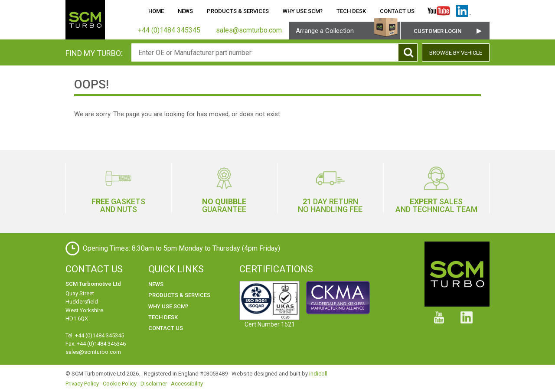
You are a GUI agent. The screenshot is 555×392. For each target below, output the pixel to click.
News (185, 11)
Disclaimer (154, 384)
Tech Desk (351, 11)
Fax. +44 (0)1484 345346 (96, 344)
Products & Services (238, 11)
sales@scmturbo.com (93, 352)
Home (156, 11)
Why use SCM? (303, 11)
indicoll (318, 374)
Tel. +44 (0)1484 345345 (95, 335)
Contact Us (397, 11)
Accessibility (187, 384)
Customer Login (437, 31)
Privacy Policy (82, 384)
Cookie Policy (120, 384)
